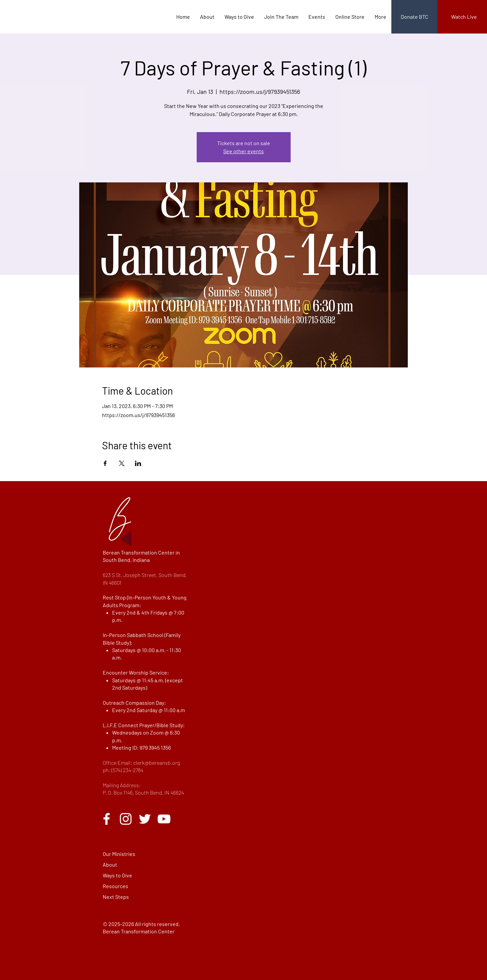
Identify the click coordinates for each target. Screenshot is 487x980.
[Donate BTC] (414, 17)
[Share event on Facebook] (105, 463)
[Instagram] (126, 819)
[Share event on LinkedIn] (138, 463)
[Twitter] (145, 819)
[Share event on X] (122, 463)
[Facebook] (107, 819)
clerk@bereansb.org (157, 763)
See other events (243, 151)
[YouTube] (164, 819)
